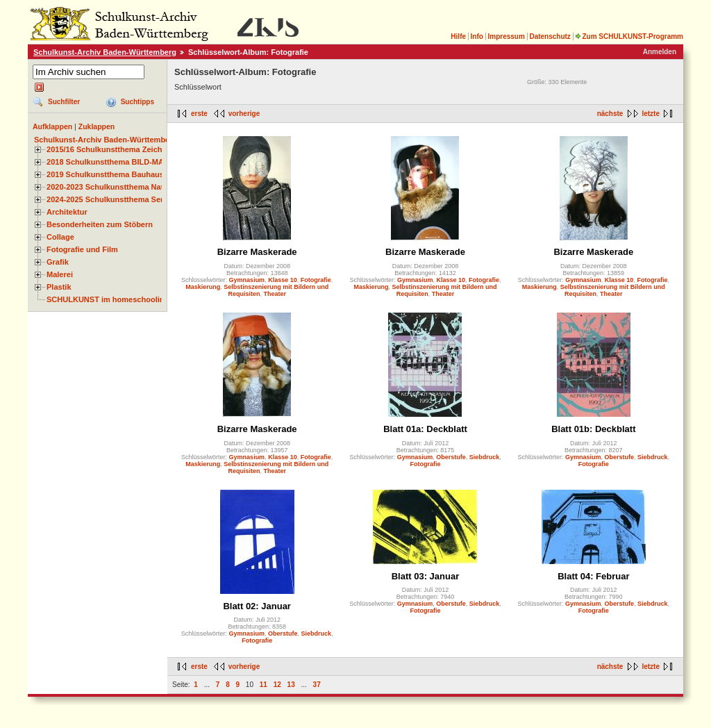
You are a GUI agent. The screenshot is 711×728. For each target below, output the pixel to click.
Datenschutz (550, 36)
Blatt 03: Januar (426, 576)
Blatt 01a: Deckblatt (425, 429)
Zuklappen (97, 126)
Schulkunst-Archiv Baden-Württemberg (105, 52)
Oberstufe (451, 457)
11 (264, 685)
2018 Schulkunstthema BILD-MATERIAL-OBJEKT (135, 162)
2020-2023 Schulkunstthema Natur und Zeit (125, 187)
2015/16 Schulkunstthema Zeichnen (111, 149)
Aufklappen (52, 126)
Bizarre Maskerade (257, 252)
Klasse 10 (283, 280)
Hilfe (458, 36)
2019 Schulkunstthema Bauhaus (105, 174)
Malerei (60, 274)
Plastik (59, 287)
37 (317, 685)
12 (277, 685)
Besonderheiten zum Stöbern (100, 224)
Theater (275, 294)
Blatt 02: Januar (257, 606)
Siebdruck (485, 457)
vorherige (244, 114)
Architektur (67, 212)
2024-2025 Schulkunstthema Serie (108, 199)
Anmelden (660, 52)
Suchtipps (137, 102)
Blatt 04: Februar (593, 576)
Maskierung (203, 287)
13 (291, 685)
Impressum (506, 36)
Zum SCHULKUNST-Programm (629, 36)
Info (477, 36)
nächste (610, 114)
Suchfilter (64, 102)
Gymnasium (247, 280)
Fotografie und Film (82, 249)
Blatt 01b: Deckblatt (593, 429)
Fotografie (316, 280)
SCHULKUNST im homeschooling (108, 299)
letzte (651, 114)
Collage (60, 237)
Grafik (58, 262)
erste (199, 114)
